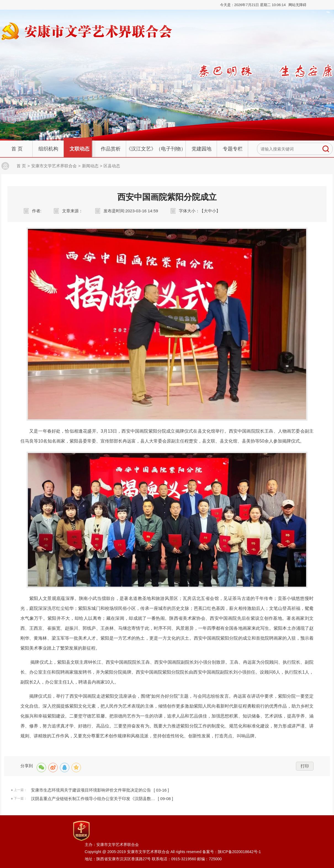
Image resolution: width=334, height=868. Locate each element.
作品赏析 (111, 149)
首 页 (17, 149)
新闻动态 (90, 166)
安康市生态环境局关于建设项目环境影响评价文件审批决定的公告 (91, 790)
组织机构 (48, 149)
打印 (305, 766)
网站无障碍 (297, 5)
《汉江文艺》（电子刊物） (156, 149)
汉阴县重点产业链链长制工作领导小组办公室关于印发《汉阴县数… (93, 799)
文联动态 (79, 149)
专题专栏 (233, 149)
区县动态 (112, 166)
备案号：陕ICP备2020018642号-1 (232, 852)
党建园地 (202, 149)
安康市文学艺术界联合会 (54, 166)
